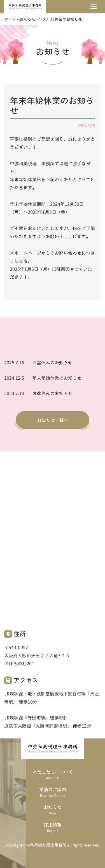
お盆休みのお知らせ (52, 363)
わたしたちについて (53, 774)
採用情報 (53, 827)
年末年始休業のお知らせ (57, 378)
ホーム (10, 19)
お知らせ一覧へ (53, 420)
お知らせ (27, 19)
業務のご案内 (53, 792)
